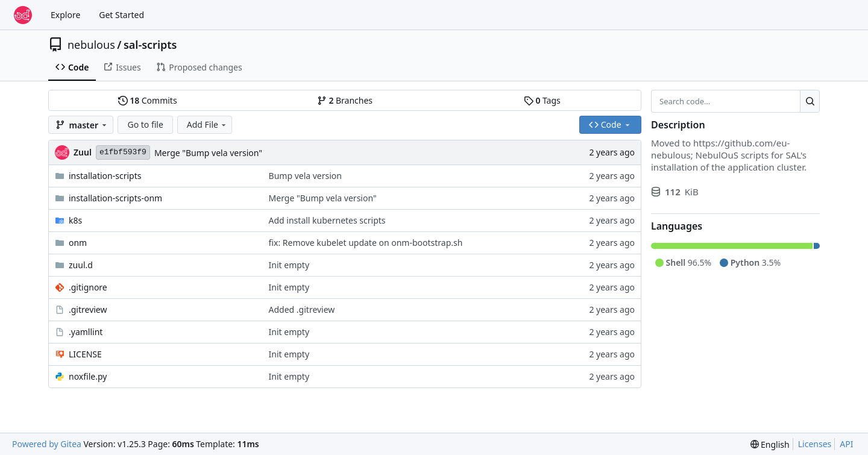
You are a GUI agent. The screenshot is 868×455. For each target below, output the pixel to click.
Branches (345, 100)
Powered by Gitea (47, 444)
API (846, 444)
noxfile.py (88, 376)
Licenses (815, 444)
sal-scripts (150, 45)
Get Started (121, 15)
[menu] (770, 444)
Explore (65, 15)
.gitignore (88, 287)
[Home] (23, 15)
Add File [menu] (207, 124)
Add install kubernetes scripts (327, 220)
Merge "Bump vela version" (208, 153)
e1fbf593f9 (123, 152)
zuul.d (81, 265)
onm (78, 243)
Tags (542, 100)
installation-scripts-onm (115, 198)
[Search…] (810, 101)
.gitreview (88, 309)
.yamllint (86, 332)
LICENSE (85, 354)
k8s (75, 220)
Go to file (145, 124)
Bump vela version (305, 176)
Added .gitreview (302, 309)
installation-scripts (105, 176)
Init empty (289, 265)
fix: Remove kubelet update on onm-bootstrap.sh (366, 243)
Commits (148, 100)
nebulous (91, 45)
